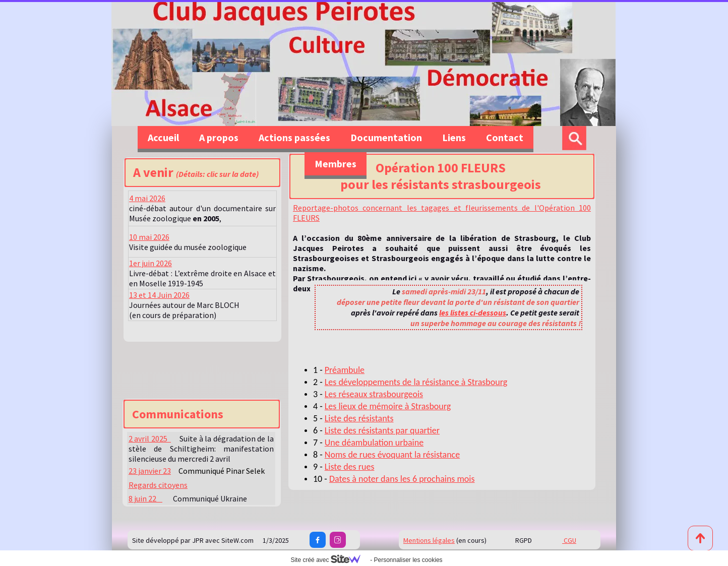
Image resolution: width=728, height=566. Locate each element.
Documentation (386, 137)
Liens (454, 137)
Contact (505, 137)
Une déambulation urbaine (374, 443)
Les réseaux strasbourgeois (374, 394)
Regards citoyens (158, 485)
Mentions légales (429, 540)
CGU (569, 540)
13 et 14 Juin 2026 (159, 295)
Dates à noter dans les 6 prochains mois (402, 479)
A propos (219, 137)
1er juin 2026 (150, 263)
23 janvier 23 (150, 471)
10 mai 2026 (149, 237)
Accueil (163, 137)
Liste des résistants (359, 418)
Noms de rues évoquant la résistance (392, 455)
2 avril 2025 (150, 438)
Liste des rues (350, 467)
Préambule (345, 370)
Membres (336, 164)
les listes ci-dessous (473, 312)
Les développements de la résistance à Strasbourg (416, 382)
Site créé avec (329, 560)
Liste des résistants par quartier (382, 430)
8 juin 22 (145, 498)
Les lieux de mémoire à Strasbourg (388, 406)
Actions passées (294, 137)
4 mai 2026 (147, 198)
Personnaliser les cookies (408, 560)
